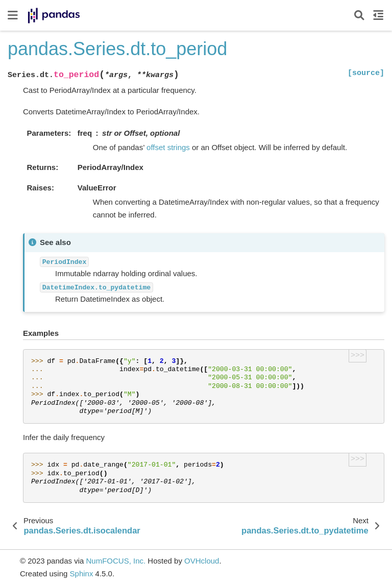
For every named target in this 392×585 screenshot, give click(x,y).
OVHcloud (202, 561)
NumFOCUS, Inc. (116, 561)
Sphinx (82, 574)
